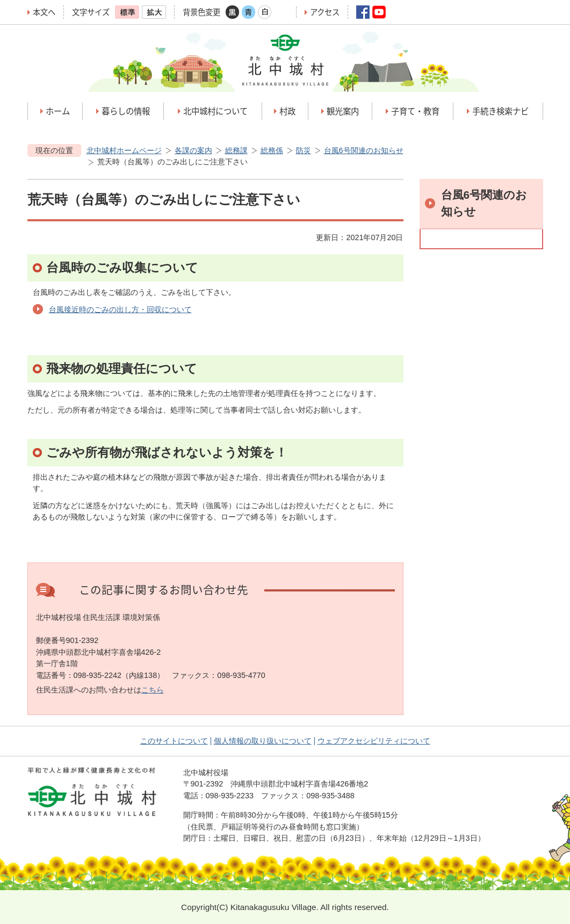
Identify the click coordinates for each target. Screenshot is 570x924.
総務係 (272, 150)
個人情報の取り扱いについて (263, 741)
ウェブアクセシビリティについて (374, 741)
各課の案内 (193, 150)
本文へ (44, 12)
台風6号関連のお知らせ (364, 150)
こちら (153, 690)
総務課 (236, 150)
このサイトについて (174, 741)
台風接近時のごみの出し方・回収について (120, 309)
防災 (304, 150)
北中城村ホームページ (124, 150)
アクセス (325, 12)
